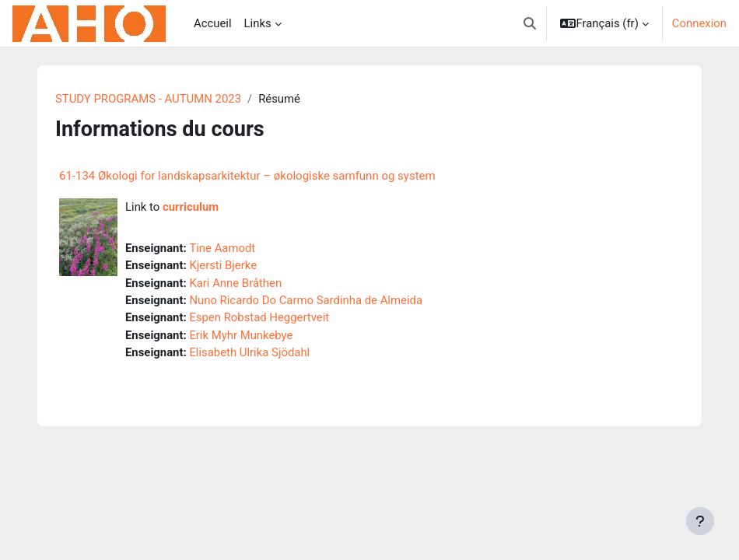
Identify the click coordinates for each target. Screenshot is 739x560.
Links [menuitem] (258, 23)
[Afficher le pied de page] (700, 521)
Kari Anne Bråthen (235, 283)
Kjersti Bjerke (223, 265)
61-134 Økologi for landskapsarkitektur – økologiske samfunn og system (247, 176)
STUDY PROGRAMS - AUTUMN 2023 (148, 99)
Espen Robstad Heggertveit (259, 317)
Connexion (699, 23)
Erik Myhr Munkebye (241, 335)
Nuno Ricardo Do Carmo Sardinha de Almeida (306, 300)
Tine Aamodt (222, 248)
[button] (530, 23)
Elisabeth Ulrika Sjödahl (249, 352)
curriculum (191, 207)
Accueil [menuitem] (213, 23)
